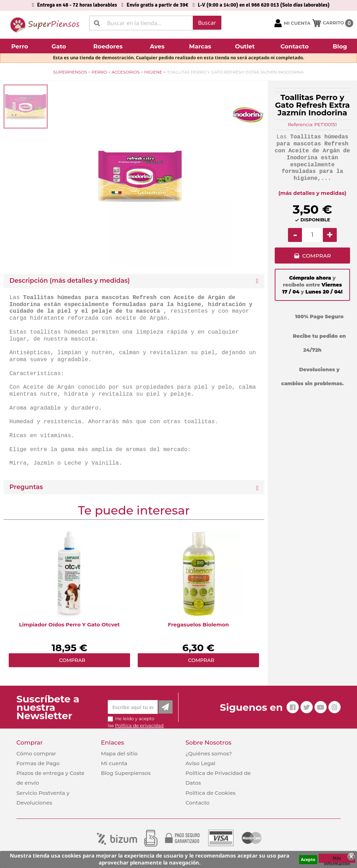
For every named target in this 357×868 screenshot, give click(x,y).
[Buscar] (155, 23)
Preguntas (26, 487)
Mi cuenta (114, 763)
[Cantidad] (312, 235)
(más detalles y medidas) (313, 193)
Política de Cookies (210, 793)
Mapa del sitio (119, 753)
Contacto (198, 803)
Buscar (207, 23)
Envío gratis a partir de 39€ (157, 5)
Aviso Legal (200, 763)
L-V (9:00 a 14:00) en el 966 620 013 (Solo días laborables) (264, 5)
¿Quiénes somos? (209, 753)
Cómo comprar (36, 753)
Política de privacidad (139, 725)
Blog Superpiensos (126, 773)
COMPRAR (316, 257)
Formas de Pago (38, 763)
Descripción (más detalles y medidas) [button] (70, 281)
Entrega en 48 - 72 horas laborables (77, 5)
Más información (337, 859)
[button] (21, 46)
